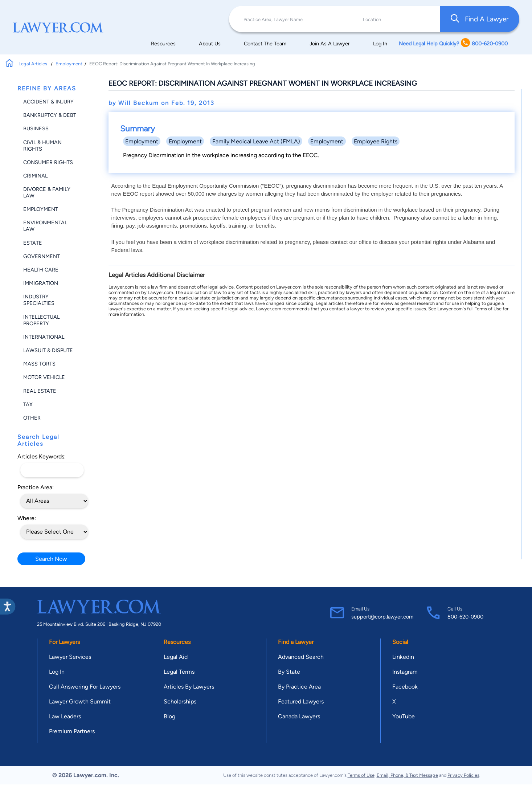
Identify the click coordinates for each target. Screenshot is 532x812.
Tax (28, 404)
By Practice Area (299, 687)
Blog (169, 716)
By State (289, 672)
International (44, 337)
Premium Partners (72, 731)
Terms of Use (361, 775)
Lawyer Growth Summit (80, 701)
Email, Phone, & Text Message (407, 775)
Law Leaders (65, 716)
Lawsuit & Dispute (48, 350)
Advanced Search (301, 657)
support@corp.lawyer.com (382, 617)
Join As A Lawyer (330, 44)
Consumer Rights (48, 162)
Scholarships (180, 701)
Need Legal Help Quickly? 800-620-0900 (453, 43)
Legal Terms (179, 672)
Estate (33, 243)
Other (32, 418)
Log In (380, 44)
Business (36, 128)
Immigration (41, 283)
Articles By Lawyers (189, 687)
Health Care (41, 270)
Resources (163, 44)
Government (42, 256)
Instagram (405, 672)
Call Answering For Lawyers (85, 687)
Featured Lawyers (301, 701)
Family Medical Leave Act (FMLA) (256, 141)
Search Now (51, 559)
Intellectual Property (41, 320)
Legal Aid (176, 657)
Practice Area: (36, 487)
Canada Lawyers (299, 716)
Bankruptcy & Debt (50, 115)
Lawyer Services (70, 657)
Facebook (405, 687)
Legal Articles (33, 64)
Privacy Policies (463, 775)
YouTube (404, 716)
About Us (210, 44)
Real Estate (40, 391)
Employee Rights (376, 141)
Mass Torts (39, 364)
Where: (27, 518)
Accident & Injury (48, 102)
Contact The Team (265, 44)
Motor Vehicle (44, 377)
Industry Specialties (39, 300)
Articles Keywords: (42, 456)
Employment (69, 64)
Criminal (35, 176)
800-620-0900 (465, 617)
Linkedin (403, 657)
